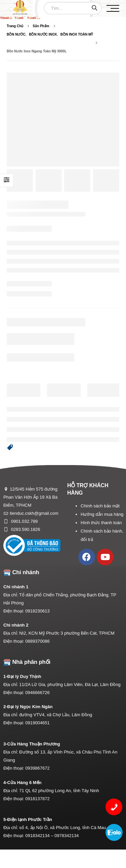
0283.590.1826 (25, 529)
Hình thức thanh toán (101, 523)
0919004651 (37, 723)
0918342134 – (40, 836)
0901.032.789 (24, 521)
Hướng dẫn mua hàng (102, 514)
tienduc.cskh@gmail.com (34, 513)
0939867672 (37, 768)
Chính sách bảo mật (100, 506)
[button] (10, 448)
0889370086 (37, 641)
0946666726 (37, 693)
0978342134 (67, 836)
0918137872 (37, 799)
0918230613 (37, 611)
